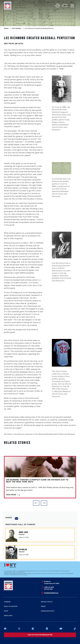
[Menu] (72, 5)
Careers (7, 602)
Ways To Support (11, 607)
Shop (6, 611)
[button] (36, 503)
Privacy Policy (47, 602)
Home (6, 29)
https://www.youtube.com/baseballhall (61, 629)
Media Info (8, 616)
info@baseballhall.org (51, 593)
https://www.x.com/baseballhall (19, 628)
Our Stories (17, 29)
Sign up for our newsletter (40, 635)
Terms (43, 607)
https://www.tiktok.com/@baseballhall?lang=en (75, 629)
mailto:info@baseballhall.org (5, 629)
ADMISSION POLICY (48, 611)
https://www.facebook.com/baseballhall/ (33, 629)
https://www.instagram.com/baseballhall (47, 629)
